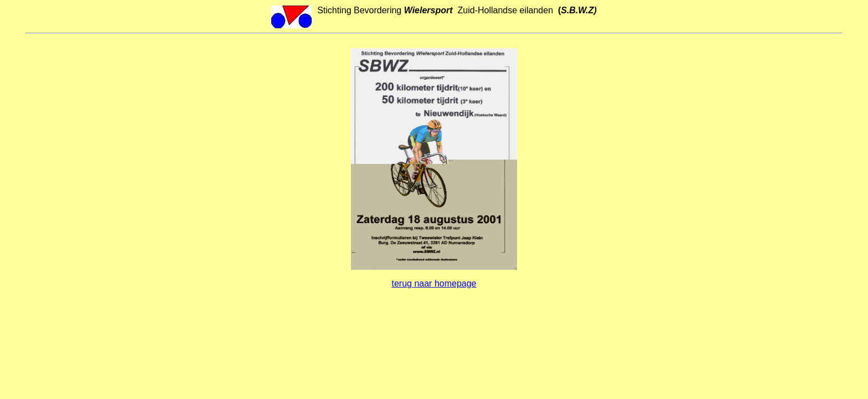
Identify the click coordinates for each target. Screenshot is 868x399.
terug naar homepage (434, 283)
